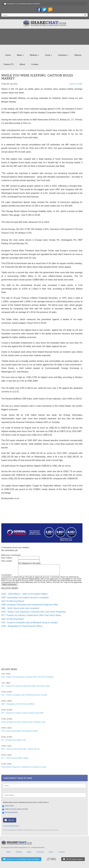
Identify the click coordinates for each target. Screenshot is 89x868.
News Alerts (9, 806)
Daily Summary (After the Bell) (15, 809)
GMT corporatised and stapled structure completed (25, 598)
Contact (35, 64)
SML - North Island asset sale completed (20, 608)
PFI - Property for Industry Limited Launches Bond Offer (22, 713)
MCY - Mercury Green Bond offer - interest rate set (20, 749)
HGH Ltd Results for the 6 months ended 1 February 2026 (23, 722)
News (20, 55)
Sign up (11, 820)
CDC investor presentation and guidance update (20, 731)
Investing (63, 55)
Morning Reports (10, 813)
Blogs (29, 852)
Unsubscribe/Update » (11, 826)
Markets (34, 55)
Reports (78, 55)
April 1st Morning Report (13, 619)
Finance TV (9, 64)
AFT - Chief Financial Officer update (15, 758)
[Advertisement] (42, 515)
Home (8, 55)
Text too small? (76, 84)
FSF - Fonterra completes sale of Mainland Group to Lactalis (29, 623)
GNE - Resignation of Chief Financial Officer (22, 626)
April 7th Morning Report (13, 601)
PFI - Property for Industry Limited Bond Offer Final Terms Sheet (31, 615)
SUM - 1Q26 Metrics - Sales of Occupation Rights (24, 594)
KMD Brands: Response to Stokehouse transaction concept (24, 767)
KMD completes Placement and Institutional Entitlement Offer (30, 605)
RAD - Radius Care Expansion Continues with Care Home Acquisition (34, 612)
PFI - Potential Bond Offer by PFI (14, 740)
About (22, 64)
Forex (49, 55)
